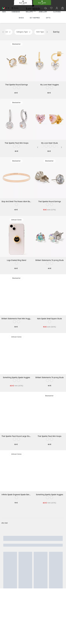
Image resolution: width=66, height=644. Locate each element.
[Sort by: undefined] (62, 32)
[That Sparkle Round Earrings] (17, 61)
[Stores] (15, 8)
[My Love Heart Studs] (50, 119)
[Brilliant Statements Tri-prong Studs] (50, 236)
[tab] (23, 3)
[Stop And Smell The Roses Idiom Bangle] (17, 178)
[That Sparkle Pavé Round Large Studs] (17, 412)
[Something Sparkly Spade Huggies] (17, 354)
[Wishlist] (51, 8)
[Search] (36, 8)
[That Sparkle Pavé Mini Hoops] (17, 119)
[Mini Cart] (62, 8)
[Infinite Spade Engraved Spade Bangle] (17, 471)
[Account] (57, 8)
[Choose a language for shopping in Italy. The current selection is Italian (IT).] (6, 8)
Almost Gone (16, 220)
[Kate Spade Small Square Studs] (50, 295)
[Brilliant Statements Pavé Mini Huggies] (17, 295)
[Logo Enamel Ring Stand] (17, 236)
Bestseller (17, 44)
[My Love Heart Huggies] (50, 61)
